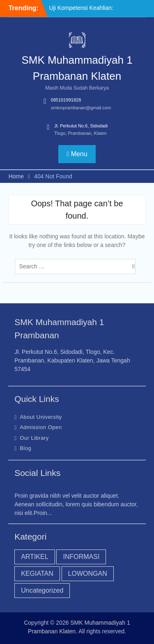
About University (41, 417)
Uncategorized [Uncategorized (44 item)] (42, 590)
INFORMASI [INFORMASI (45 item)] (81, 557)
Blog (25, 448)
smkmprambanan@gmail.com (81, 108)
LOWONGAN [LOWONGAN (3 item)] (88, 574)
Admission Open (41, 427)
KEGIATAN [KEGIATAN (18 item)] (37, 574)
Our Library (34, 438)
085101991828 (66, 100)
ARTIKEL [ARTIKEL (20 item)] (34, 557)
